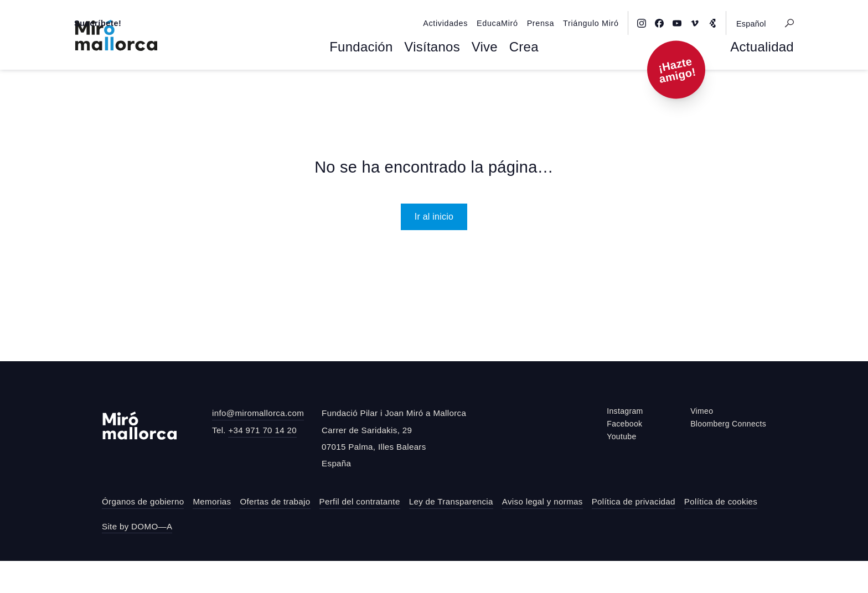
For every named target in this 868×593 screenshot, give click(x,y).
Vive (479, 81)
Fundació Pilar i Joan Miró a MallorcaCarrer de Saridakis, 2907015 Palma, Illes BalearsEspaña (394, 470)
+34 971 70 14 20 (262, 462)
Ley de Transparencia (451, 534)
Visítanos (431, 81)
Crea (513, 81)
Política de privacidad (634, 534)
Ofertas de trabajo (275, 534)
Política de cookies (721, 534)
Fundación (369, 81)
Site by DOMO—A (137, 558)
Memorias (212, 534)
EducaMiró (523, 9)
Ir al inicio (434, 248)
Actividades (476, 9)
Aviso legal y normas (542, 534)
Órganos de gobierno (143, 534)
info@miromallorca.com (258, 445)
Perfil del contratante (360, 534)
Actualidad (767, 81)
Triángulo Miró (609, 9)
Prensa (563, 9)
